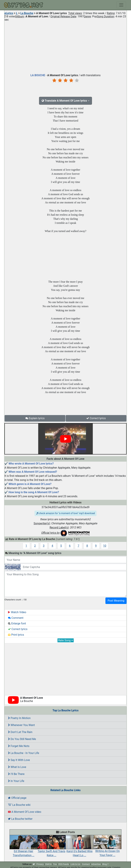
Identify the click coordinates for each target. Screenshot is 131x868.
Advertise (96, 864)
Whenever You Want (21, 725)
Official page (17, 798)
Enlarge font (17, 623)
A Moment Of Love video (25, 812)
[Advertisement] (65, 47)
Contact (86, 864)
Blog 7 (105, 864)
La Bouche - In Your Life (24, 753)
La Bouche (27, 13)
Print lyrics (16, 635)
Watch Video (17, 612)
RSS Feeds (64, 864)
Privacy (40, 864)
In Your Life (16, 781)
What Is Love (17, 767)
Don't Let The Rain (20, 732)
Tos (55, 864)
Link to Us (75, 864)
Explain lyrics (35, 418)
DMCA (48, 864)
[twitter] (34, 864)
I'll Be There (16, 774)
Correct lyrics (96, 418)
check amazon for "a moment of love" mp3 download (65, 513)
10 (105, 546)
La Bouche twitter (20, 819)
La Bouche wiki (19, 805)
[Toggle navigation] (121, 5)
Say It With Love (19, 760)
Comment (16, 618)
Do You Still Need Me (22, 739)
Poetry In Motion (19, 718)
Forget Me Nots (19, 746)
